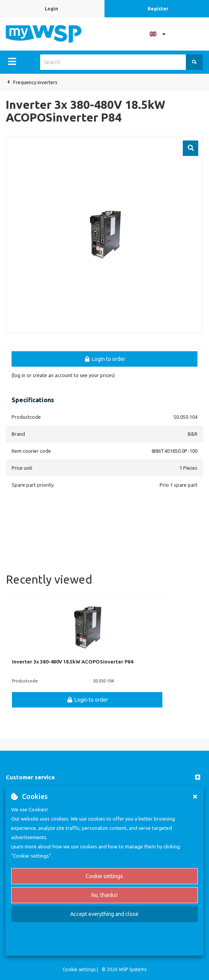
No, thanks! (104, 895)
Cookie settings (104, 876)
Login (51, 9)
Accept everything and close (104, 914)
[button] (104, 778)
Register (158, 9)
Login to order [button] (104, 359)
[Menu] (12, 61)
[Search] (194, 62)
